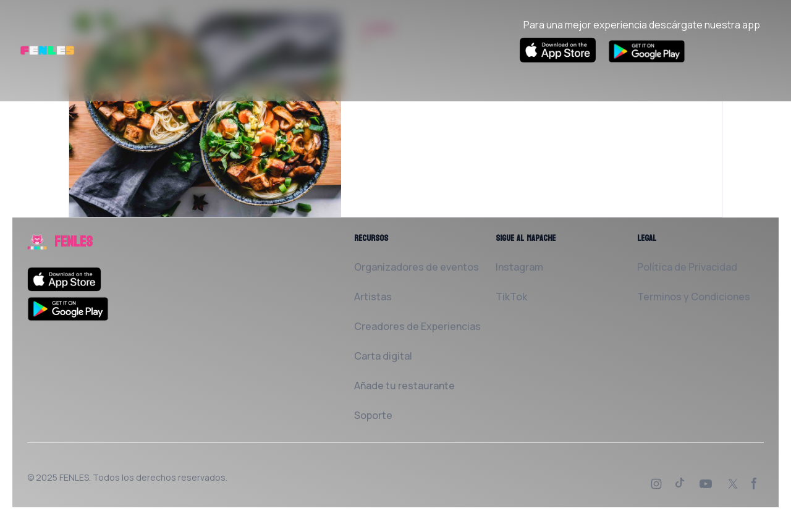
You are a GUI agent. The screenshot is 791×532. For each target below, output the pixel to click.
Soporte (373, 415)
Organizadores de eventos (417, 267)
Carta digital (383, 356)
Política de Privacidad (687, 267)
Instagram (519, 267)
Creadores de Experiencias (417, 326)
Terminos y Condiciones (694, 297)
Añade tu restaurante (404, 386)
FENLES (74, 477)
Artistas (373, 297)
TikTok (511, 297)
